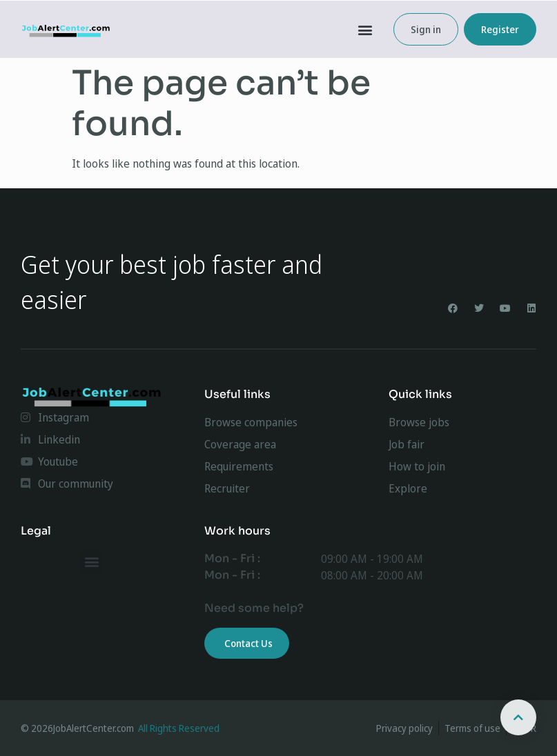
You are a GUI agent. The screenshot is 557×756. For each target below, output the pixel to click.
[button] (365, 29)
